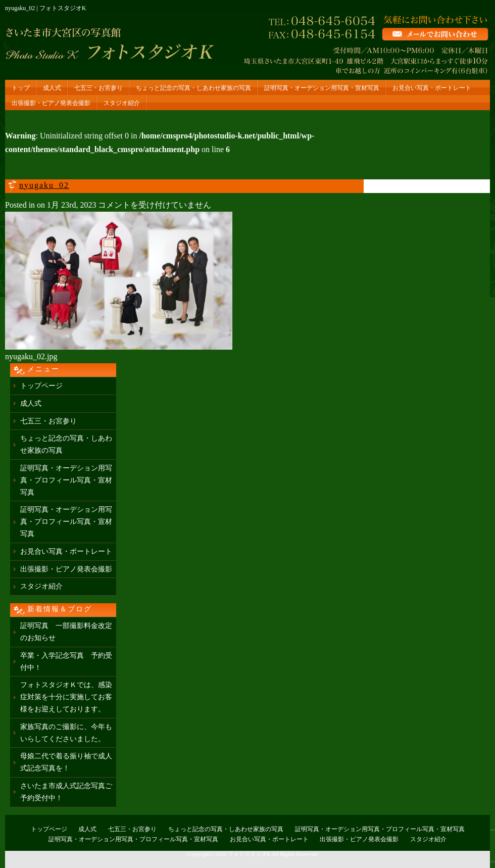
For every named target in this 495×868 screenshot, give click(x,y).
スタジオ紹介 (122, 103)
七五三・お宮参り (98, 88)
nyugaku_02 (44, 185)
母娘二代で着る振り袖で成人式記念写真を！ (66, 762)
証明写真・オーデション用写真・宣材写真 (322, 88)
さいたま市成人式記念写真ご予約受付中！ (66, 792)
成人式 (52, 88)
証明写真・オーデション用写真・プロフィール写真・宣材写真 (66, 480)
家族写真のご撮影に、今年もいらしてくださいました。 (66, 733)
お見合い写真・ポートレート (432, 88)
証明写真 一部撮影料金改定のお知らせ (66, 632)
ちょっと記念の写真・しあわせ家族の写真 (193, 88)
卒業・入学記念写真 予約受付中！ (66, 662)
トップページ (41, 386)
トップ (21, 88)
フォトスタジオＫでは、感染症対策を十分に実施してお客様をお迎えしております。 (66, 697)
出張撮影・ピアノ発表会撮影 (51, 103)
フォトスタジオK (249, 854)
